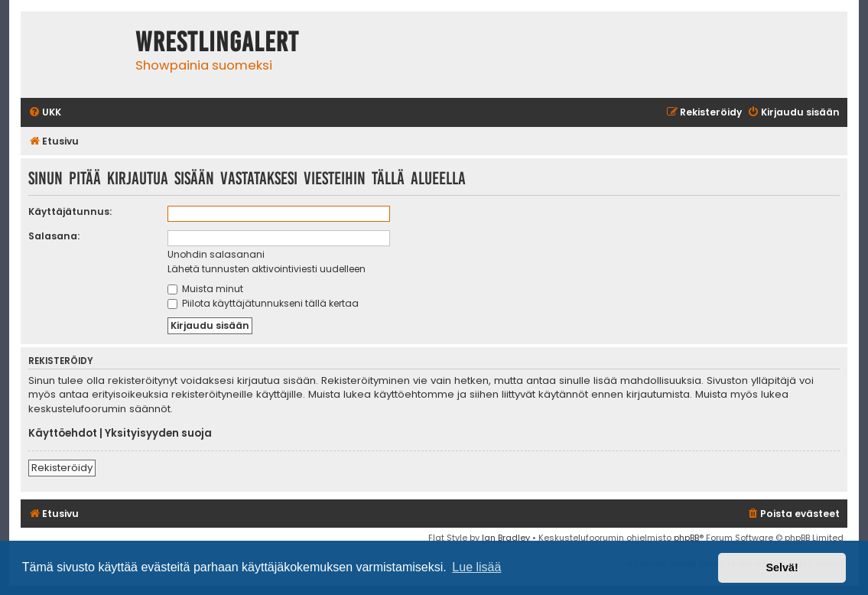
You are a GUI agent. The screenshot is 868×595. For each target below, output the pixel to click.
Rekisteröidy (62, 468)
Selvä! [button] (782, 567)
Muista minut (205, 289)
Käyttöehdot (63, 434)
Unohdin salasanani (216, 254)
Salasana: (54, 236)
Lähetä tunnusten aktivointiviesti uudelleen (267, 269)
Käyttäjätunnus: (70, 211)
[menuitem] (45, 113)
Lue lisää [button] (476, 567)
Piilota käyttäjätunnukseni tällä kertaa (263, 303)
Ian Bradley (506, 538)
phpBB (686, 538)
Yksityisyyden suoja (158, 434)
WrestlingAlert (217, 42)
